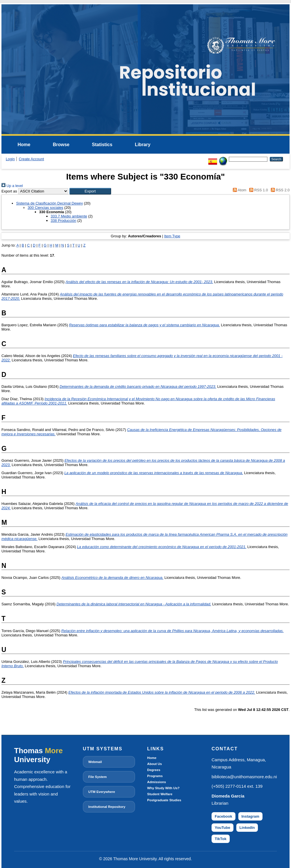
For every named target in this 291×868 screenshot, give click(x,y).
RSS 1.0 (258, 190)
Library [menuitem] (142, 145)
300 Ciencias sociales (45, 208)
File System (98, 777)
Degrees (154, 770)
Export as (9, 191)
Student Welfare (160, 794)
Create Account (31, 159)
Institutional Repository (107, 807)
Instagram (250, 816)
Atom (239, 190)
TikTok (221, 839)
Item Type (172, 236)
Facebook (224, 816)
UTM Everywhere (102, 792)
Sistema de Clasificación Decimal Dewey (50, 203)
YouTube (222, 828)
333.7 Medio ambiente (69, 216)
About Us (154, 764)
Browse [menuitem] (61, 145)
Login (10, 159)
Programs (155, 776)
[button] (90, 191)
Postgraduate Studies (164, 800)
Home (152, 758)
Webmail (95, 762)
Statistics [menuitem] (102, 145)
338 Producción (63, 221)
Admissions (156, 782)
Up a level (12, 186)
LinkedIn (247, 828)
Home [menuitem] (24, 145)
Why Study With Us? (163, 788)
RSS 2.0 (279, 190)
